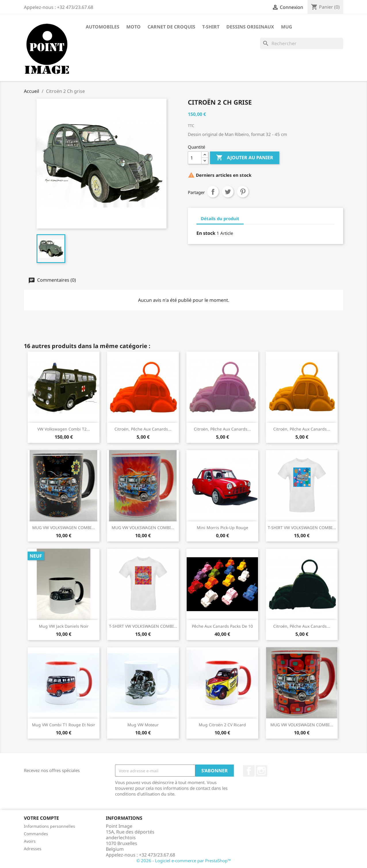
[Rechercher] (302, 43)
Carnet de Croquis (171, 27)
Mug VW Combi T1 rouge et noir (64, 725)
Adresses (33, 849)
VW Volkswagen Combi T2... (64, 429)
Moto (133, 27)
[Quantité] (195, 158)
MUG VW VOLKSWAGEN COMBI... (64, 528)
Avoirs (30, 841)
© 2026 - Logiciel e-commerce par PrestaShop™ (184, 861)
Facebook (249, 771)
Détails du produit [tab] (220, 218)
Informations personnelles (49, 826)
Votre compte (41, 818)
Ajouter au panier (245, 158)
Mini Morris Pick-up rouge (222, 528)
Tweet (228, 192)
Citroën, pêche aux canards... (143, 429)
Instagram (261, 771)
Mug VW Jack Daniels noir (64, 626)
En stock (206, 233)
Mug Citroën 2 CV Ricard (222, 725)
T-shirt (211, 27)
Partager (213, 192)
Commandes (36, 834)
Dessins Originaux (250, 27)
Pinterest (243, 192)
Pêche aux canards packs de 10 (222, 626)
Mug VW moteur (143, 725)
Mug (287, 27)
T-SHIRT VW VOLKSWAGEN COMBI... (302, 528)
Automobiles (103, 27)
